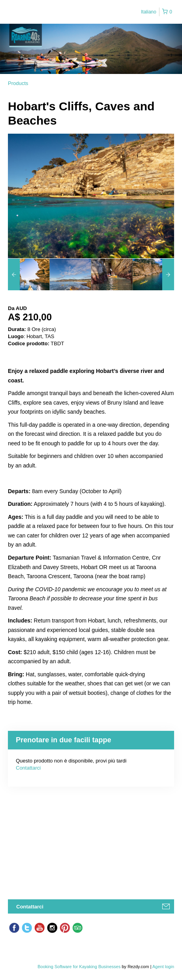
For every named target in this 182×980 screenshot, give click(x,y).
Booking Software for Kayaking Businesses (80, 967)
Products (18, 83)
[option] (29, 274)
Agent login (163, 967)
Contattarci (28, 768)
